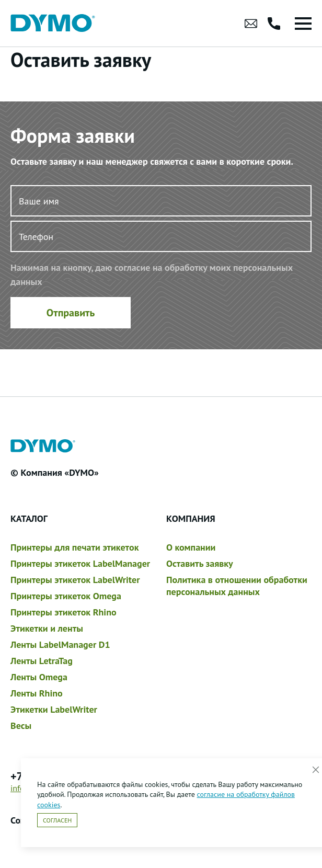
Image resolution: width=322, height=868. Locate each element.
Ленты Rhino (37, 693)
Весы (21, 726)
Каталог (29, 518)
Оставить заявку (200, 563)
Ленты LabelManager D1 (60, 644)
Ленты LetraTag (42, 661)
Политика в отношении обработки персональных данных (237, 586)
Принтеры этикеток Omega (66, 596)
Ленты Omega (39, 677)
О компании (191, 547)
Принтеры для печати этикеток (74, 547)
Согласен (57, 820)
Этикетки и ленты (47, 628)
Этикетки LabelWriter (54, 709)
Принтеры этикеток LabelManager (80, 563)
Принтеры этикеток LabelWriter (75, 580)
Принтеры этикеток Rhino (64, 612)
